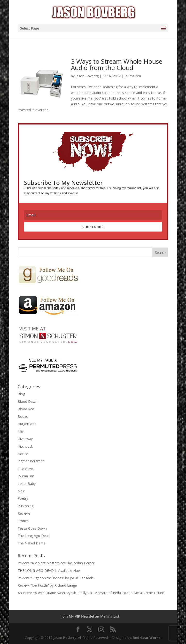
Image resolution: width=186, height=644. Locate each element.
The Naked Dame (32, 543)
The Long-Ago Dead (34, 536)
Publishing (26, 506)
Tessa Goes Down (32, 528)
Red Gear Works (147, 638)
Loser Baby (27, 484)
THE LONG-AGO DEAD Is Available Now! (50, 570)
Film (21, 431)
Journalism (133, 76)
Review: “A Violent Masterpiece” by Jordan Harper (56, 563)
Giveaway (25, 439)
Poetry (23, 498)
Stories (23, 521)
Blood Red (26, 409)
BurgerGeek (27, 424)
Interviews (26, 469)
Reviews (24, 513)
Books (23, 416)
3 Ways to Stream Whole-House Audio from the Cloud (117, 64)
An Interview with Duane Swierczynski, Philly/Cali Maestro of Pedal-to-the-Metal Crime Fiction (91, 593)
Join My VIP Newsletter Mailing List (90, 616)
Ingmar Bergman (31, 461)
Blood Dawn (27, 401)
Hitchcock (25, 446)
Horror (23, 454)
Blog (21, 394)
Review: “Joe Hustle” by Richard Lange (47, 585)
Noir (21, 491)
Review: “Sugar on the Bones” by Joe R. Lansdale (56, 578)
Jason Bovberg (87, 76)
